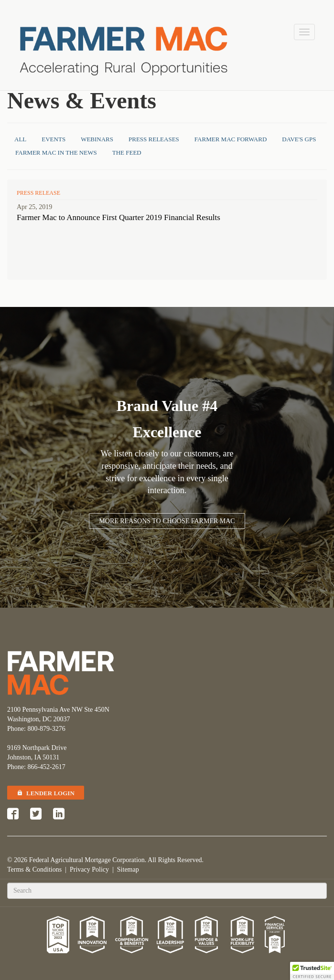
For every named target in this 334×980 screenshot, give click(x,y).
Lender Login (46, 793)
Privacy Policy (89, 869)
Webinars (97, 139)
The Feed (127, 153)
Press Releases (154, 139)
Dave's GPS (299, 139)
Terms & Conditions (34, 869)
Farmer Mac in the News (56, 153)
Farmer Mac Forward (231, 139)
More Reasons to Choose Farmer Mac (167, 521)
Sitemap (128, 869)
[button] (312, 971)
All (20, 139)
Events (54, 139)
